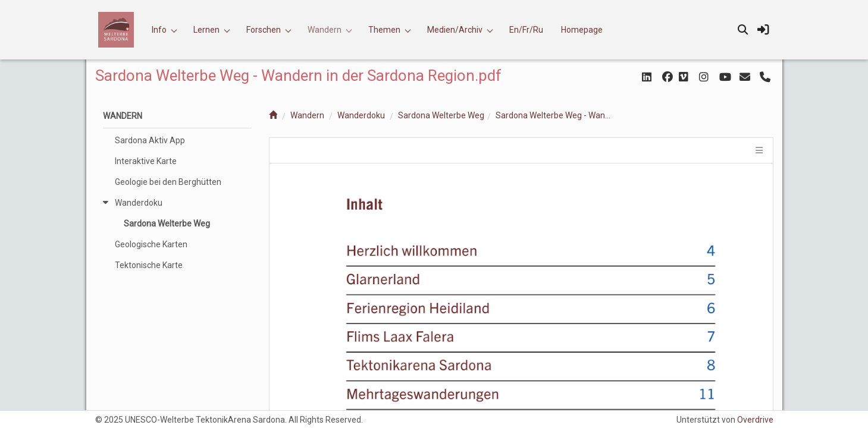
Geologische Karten (151, 244)
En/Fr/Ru (526, 30)
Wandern (307, 115)
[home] (273, 115)
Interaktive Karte (146, 161)
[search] (743, 30)
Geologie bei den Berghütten (168, 182)
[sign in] (763, 30)
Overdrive (755, 420)
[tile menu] (758, 150)
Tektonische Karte (149, 265)
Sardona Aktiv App (150, 140)
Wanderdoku (361, 115)
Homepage (582, 30)
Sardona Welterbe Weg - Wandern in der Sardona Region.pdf (555, 115)
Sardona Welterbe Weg (441, 115)
